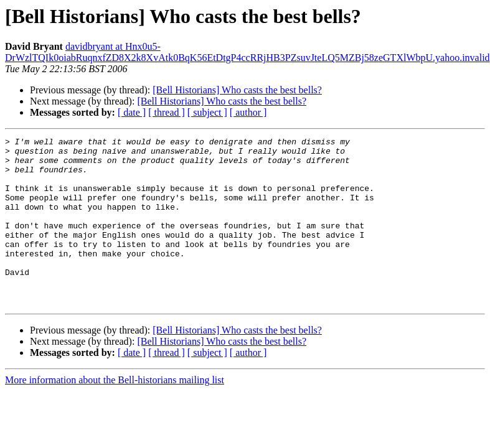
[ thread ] (167, 112)
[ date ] (132, 112)
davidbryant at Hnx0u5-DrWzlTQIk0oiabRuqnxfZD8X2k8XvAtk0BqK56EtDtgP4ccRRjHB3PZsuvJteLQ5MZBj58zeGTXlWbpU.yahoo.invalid (247, 52)
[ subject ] (207, 112)
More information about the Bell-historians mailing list (115, 413)
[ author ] (248, 112)
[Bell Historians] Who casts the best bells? (237, 90)
